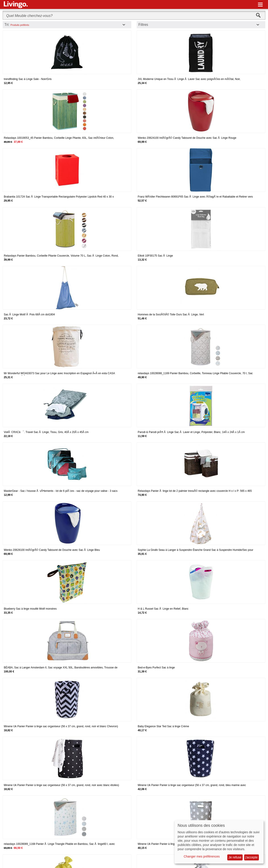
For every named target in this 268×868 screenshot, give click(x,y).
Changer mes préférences (202, 856)
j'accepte (252, 857)
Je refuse (235, 857)
